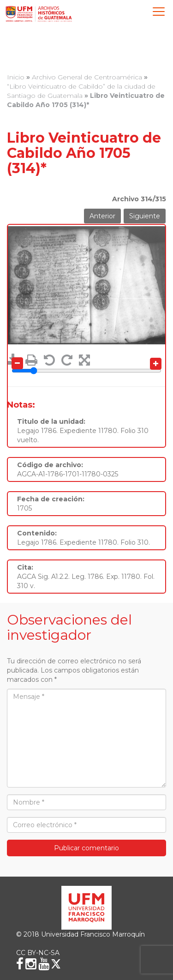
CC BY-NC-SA (38, 953)
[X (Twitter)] (56, 964)
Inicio (16, 77)
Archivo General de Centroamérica (87, 77)
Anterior (102, 216)
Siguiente (145, 216)
